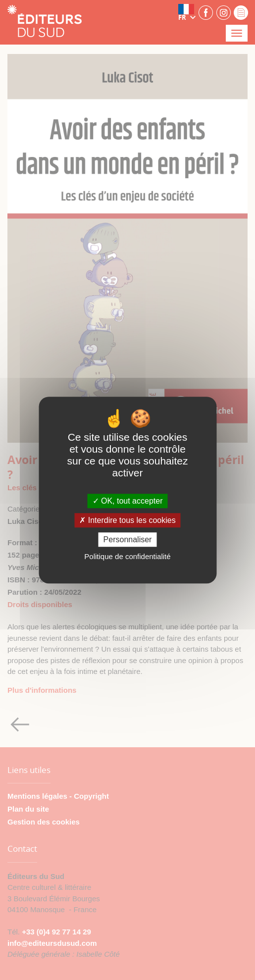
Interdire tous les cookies (127, 520)
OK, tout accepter (128, 501)
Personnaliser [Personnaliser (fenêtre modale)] (128, 540)
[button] (187, 12)
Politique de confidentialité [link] (127, 556)
